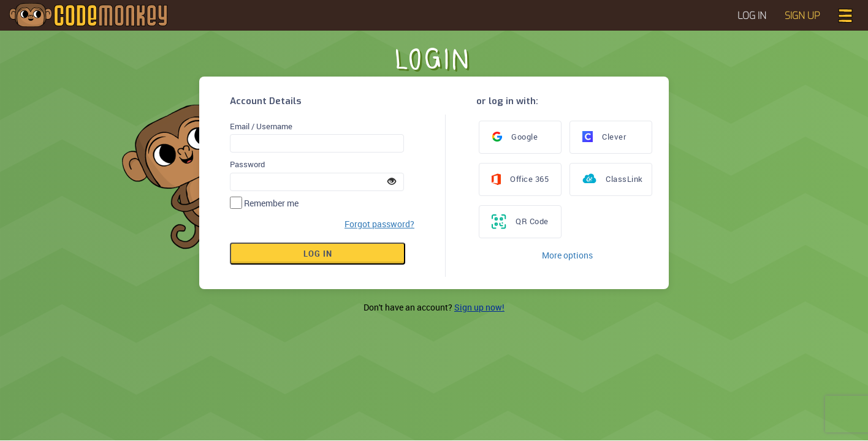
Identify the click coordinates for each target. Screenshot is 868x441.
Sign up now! (479, 307)
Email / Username (261, 126)
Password (247, 164)
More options (567, 255)
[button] (845, 14)
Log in (318, 254)
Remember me (271, 203)
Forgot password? (379, 224)
